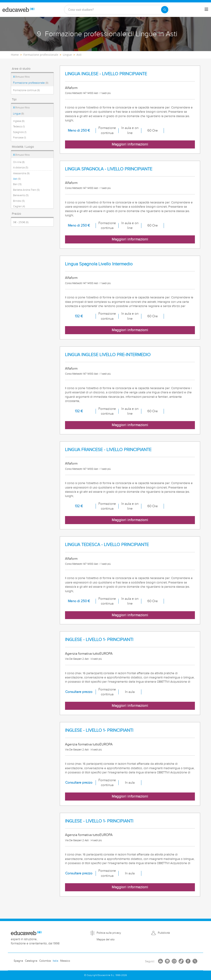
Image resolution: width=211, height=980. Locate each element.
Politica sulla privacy (109, 933)
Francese (20, 138)
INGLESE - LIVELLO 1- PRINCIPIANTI (99, 640)
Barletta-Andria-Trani (26, 190)
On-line (19, 162)
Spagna (18, 961)
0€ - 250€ (21, 222)
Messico (65, 961)
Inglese (19, 121)
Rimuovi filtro (21, 77)
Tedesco (19, 127)
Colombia (45, 961)
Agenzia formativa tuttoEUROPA (89, 654)
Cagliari (19, 206)
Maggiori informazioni (130, 144)
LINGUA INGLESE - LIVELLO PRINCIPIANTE (106, 74)
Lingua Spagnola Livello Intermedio (99, 264)
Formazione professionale (31, 83)
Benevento (21, 195)
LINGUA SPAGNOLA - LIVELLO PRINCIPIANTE (109, 169)
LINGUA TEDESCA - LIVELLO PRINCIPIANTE (107, 545)
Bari (17, 184)
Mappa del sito (106, 940)
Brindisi (19, 201)
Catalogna (31, 961)
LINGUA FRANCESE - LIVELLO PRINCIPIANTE (108, 450)
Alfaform (71, 88)
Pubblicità (164, 933)
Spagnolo (20, 132)
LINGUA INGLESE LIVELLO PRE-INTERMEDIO (108, 355)
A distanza (21, 168)
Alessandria (21, 173)
